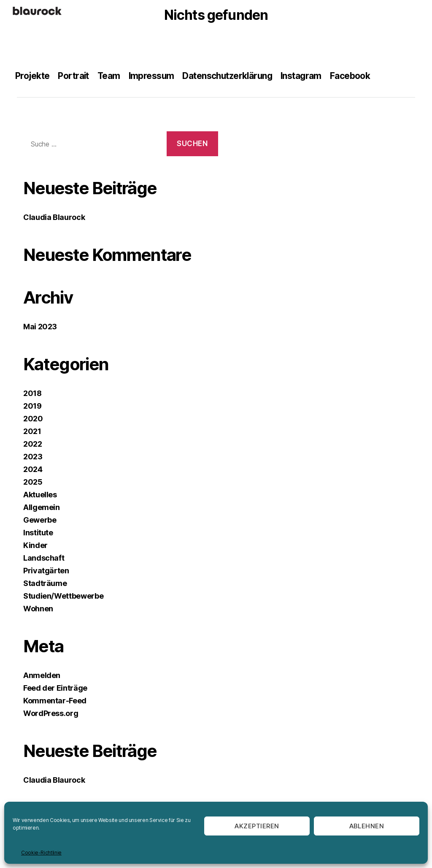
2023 (33, 457)
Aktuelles (40, 495)
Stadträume (45, 583)
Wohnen (38, 609)
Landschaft (44, 558)
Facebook (355, 76)
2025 (33, 482)
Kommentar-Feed (55, 701)
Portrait (74, 76)
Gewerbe (40, 520)
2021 (32, 431)
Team (110, 76)
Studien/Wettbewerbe (63, 596)
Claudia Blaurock (54, 217)
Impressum (153, 76)
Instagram (306, 76)
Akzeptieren (257, 826)
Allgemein (42, 507)
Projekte (32, 76)
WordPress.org (51, 713)
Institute (38, 533)
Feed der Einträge (55, 688)
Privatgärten (46, 571)
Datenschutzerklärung (230, 76)
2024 (33, 469)
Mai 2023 (40, 327)
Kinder (35, 545)
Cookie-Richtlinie (41, 853)
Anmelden (42, 675)
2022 (33, 444)
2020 (33, 419)
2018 (32, 393)
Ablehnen (367, 826)
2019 (32, 406)
